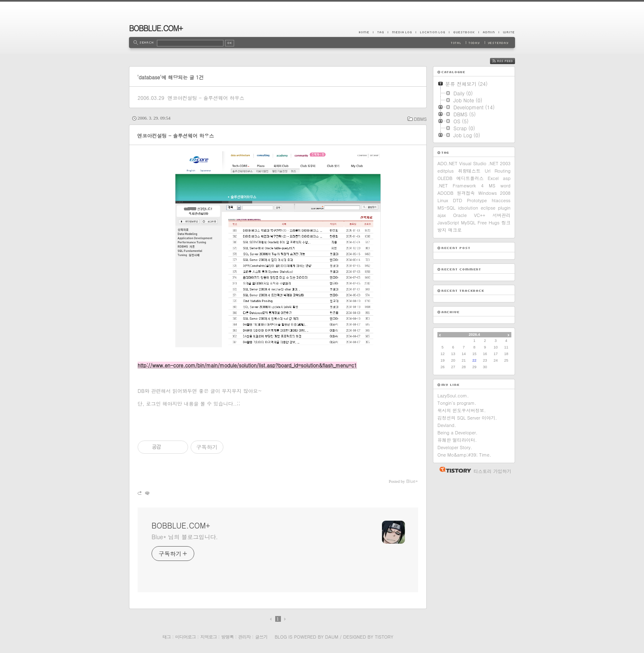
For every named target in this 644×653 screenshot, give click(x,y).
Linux (443, 200)
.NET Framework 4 (461, 186)
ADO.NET (447, 163)
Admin (489, 32)
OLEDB (445, 178)
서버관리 (501, 215)
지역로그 (209, 637)
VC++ (480, 215)
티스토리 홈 (453, 470)
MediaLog (402, 32)
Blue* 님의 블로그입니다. (185, 537)
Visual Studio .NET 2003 (485, 163)
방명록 (228, 637)
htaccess (501, 200)
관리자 (244, 637)
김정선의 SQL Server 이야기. (467, 418)
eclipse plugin (496, 208)
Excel (493, 178)
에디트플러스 (470, 178)
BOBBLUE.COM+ (156, 28)
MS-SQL (446, 208)
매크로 (455, 230)
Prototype (477, 200)
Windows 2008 (494, 193)
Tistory (384, 637)
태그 (166, 637)
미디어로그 (186, 637)
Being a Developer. (458, 433)
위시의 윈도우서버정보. (462, 410)
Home (366, 32)
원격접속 (466, 193)
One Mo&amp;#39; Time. (464, 455)
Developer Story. (455, 447)
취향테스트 (469, 171)
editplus (446, 171)
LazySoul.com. (453, 396)
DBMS (420, 119)
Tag (380, 32)
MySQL (468, 223)
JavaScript (448, 223)
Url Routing (498, 171)
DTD (458, 200)
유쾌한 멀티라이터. (457, 440)
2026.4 (474, 335)
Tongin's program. (457, 403)
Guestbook (464, 32)
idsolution (468, 208)
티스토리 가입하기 (492, 471)
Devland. (447, 425)
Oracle (460, 215)
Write (507, 32)
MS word (500, 186)
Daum (332, 637)
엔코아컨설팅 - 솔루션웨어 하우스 (206, 98)
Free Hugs (489, 223)
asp (507, 178)
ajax (442, 215)
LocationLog (432, 32)
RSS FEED (509, 61)
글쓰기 (261, 637)
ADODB (445, 193)
